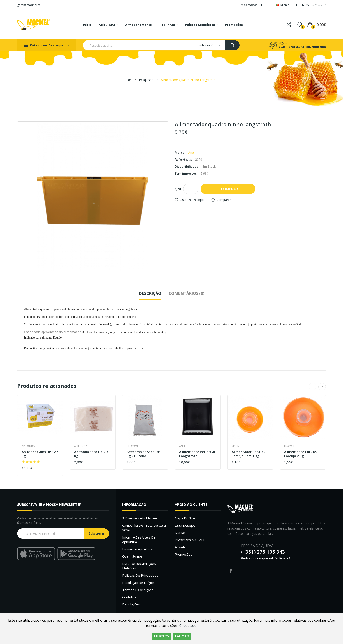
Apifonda (28, 446)
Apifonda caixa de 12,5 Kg (40, 454)
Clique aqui (188, 626)
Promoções (184, 554)
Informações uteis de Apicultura (139, 540)
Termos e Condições (138, 590)
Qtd (178, 189)
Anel (191, 152)
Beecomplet (135, 446)
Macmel (237, 446)
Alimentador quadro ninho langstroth (188, 80)
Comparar (224, 200)
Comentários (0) (186, 293)
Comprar (229, 189)
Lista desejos (185, 525)
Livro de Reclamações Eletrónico (139, 566)
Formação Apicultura (137, 549)
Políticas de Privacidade (140, 575)
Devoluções (131, 604)
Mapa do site (185, 518)
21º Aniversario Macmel (140, 518)
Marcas (180, 533)
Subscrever (97, 533)
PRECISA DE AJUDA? (257, 546)
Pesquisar (146, 80)
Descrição (150, 293)
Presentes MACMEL (190, 540)
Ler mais (182, 636)
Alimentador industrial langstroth (197, 454)
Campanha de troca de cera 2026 (144, 528)
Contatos (129, 597)
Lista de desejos (192, 200)
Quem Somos (132, 556)
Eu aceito (161, 636)
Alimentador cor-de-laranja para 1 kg (248, 454)
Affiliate (180, 547)
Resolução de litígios (138, 583)
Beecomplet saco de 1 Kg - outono (145, 454)
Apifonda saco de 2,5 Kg (91, 454)
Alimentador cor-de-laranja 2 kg (301, 454)
